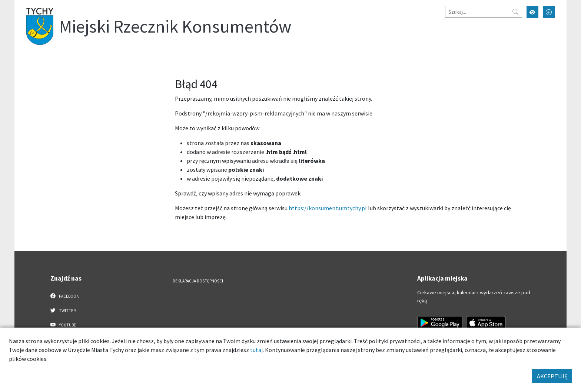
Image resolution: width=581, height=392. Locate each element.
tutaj (256, 350)
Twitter (63, 310)
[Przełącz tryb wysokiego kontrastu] (532, 12)
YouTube (63, 325)
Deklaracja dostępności (198, 281)
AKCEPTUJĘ (552, 376)
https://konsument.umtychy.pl (328, 208)
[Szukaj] (484, 12)
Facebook (65, 296)
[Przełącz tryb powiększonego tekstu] (549, 12)
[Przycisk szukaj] (515, 12)
